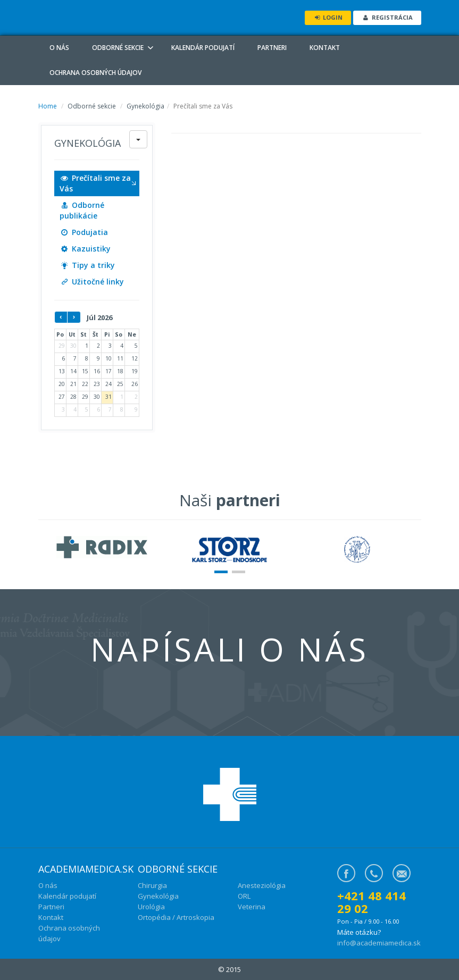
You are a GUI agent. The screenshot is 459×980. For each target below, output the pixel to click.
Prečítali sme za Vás (95, 183)
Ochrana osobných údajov (95, 73)
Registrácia (387, 17)
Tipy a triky (87, 265)
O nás (59, 48)
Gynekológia (158, 896)
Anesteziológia (262, 885)
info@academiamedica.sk (379, 943)
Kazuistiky (85, 249)
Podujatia (84, 232)
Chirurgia (152, 885)
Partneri (272, 48)
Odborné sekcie (118, 48)
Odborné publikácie (82, 210)
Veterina (252, 907)
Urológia (151, 907)
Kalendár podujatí (203, 48)
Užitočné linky (92, 282)
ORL (244, 896)
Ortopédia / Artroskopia (176, 917)
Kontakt (325, 48)
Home (48, 106)
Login (328, 17)
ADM (112, 18)
